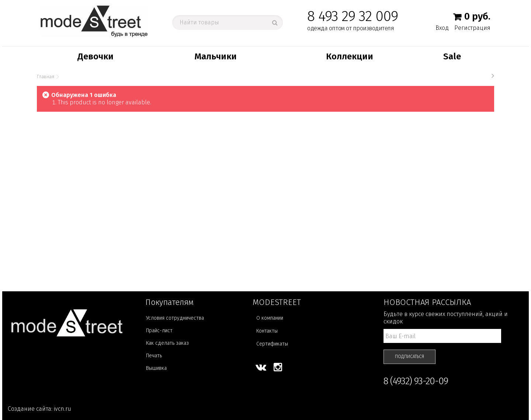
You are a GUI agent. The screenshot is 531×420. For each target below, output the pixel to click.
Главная (46, 77)
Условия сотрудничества (175, 318)
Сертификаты (272, 344)
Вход (442, 28)
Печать (154, 356)
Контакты (267, 331)
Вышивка (156, 368)
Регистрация (472, 28)
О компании (270, 318)
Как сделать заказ (167, 343)
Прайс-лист (159, 331)
